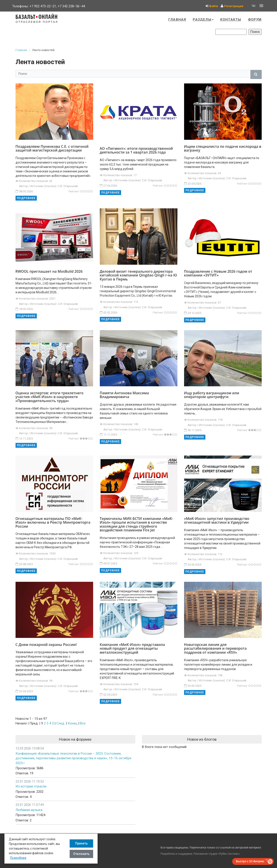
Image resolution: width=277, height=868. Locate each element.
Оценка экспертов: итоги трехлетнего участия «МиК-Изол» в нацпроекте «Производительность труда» (50, 397)
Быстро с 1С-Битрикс (250, 861)
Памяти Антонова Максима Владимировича (124, 395)
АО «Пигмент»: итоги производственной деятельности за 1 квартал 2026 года (136, 150)
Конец (73, 723)
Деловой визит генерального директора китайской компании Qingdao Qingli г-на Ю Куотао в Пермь (138, 275)
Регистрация (234, 6)
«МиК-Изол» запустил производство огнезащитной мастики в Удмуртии (217, 521)
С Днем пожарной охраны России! (46, 645)
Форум (255, 20)
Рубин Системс (229, 854)
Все (83, 723)
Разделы (203, 20)
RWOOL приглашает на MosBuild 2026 (49, 271)
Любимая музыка (29, 810)
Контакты (231, 20)
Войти (214, 6)
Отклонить (81, 854)
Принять (82, 843)
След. (61, 723)
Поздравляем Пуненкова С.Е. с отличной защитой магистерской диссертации (52, 148)
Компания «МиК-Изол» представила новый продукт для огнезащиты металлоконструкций (132, 648)
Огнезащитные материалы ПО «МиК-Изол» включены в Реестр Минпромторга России (53, 522)
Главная (177, 20)
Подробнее (26, 198)
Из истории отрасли (31, 786)
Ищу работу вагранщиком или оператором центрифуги (212, 395)
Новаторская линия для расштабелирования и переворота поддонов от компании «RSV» (215, 648)
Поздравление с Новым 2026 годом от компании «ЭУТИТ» (218, 273)
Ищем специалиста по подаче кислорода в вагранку (223, 148)
